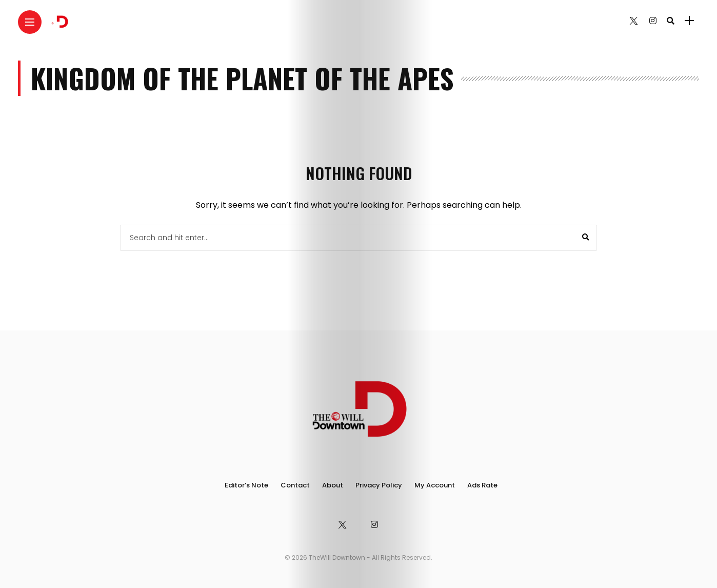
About (333, 485)
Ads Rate (482, 485)
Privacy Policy (379, 485)
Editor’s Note (246, 485)
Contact (295, 485)
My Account (435, 485)
